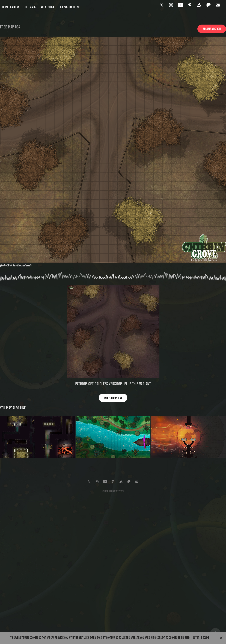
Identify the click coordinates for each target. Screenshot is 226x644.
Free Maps (30, 7)
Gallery (15, 7)
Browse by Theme (70, 7)
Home (5, 7)
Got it (196, 638)
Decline (205, 638)
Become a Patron (212, 29)
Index (43, 7)
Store (51, 7)
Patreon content (113, 398)
